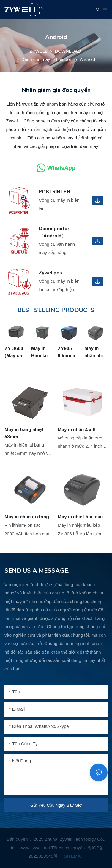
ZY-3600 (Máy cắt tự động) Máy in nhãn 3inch (14, 353)
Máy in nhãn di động (27, 517)
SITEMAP (73, 856)
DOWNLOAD (68, 51)
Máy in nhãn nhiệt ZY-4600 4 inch (96, 353)
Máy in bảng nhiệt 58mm (24, 433)
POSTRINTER (54, 192)
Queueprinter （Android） (54, 232)
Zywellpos (50, 273)
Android (87, 59)
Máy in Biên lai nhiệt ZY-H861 (41, 353)
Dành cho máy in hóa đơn (47, 59)
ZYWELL (38, 51)
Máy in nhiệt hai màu (80, 517)
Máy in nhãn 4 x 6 (76, 430)
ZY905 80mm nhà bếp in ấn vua (69, 353)
